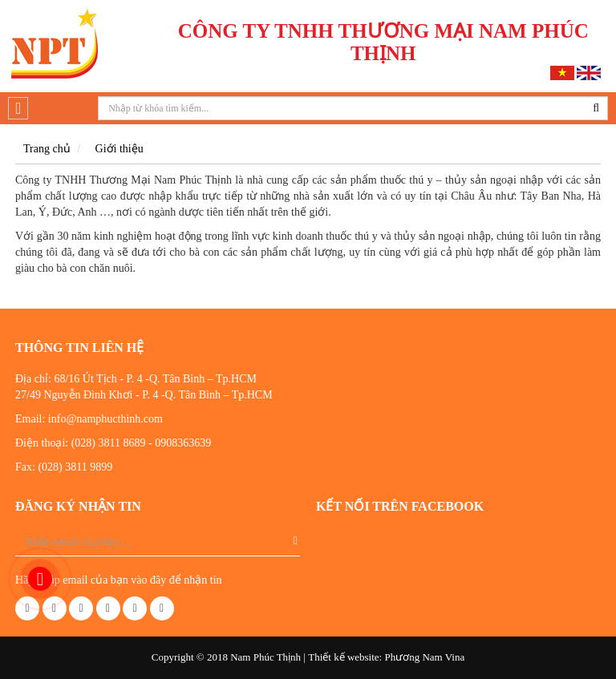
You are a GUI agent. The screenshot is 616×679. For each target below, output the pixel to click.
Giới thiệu (120, 149)
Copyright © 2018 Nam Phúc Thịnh (226, 657)
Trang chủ (47, 149)
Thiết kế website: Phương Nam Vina (386, 657)
